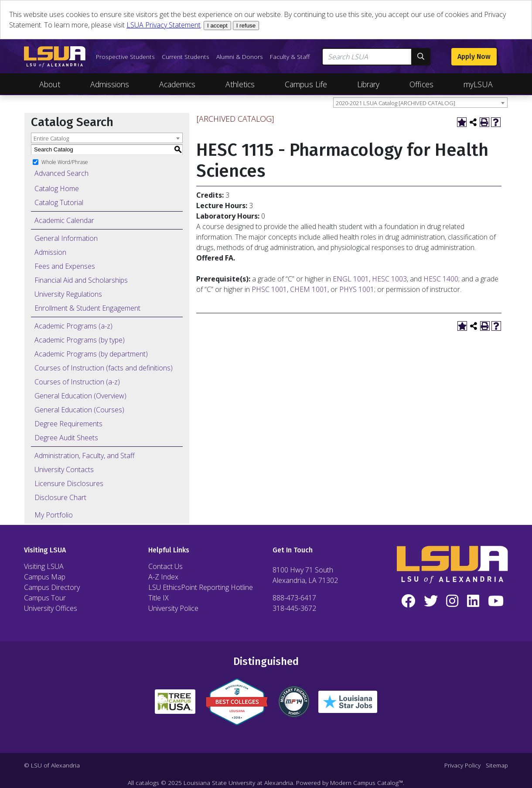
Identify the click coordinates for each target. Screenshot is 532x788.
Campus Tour (45, 598)
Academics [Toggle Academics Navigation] (177, 84)
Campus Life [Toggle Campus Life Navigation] (306, 84)
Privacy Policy (462, 765)
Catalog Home (57, 188)
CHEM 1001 (309, 289)
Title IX (159, 598)
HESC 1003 (389, 279)
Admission (50, 252)
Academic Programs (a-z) (73, 326)
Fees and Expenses (65, 266)
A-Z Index (163, 577)
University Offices (51, 608)
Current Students (186, 57)
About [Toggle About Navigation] (50, 84)
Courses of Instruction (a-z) (77, 382)
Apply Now (474, 57)
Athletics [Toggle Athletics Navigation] (240, 84)
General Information (66, 238)
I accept (217, 26)
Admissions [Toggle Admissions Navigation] (110, 84)
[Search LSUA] (367, 57)
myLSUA (478, 84)
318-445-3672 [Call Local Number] (294, 608)
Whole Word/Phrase (65, 162)
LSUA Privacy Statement (164, 25)
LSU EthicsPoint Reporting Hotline (201, 587)
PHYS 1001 (357, 289)
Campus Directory (52, 587)
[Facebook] (408, 601)
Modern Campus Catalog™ (367, 783)
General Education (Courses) (79, 410)
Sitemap (497, 765)
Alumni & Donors (240, 57)
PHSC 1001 (269, 289)
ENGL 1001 (351, 279)
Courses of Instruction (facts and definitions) (104, 368)
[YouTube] (496, 601)
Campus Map (45, 577)
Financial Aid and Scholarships (81, 280)
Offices (421, 84)
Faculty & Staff (290, 57)
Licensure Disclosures (69, 483)
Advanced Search (61, 173)
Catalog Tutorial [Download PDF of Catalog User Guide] (59, 202)
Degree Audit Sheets (66, 438)
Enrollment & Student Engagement (87, 308)
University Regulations (68, 294)
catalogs (147, 783)
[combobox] (420, 103)
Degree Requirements (68, 424)
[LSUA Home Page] (55, 57)
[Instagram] (453, 601)
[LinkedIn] (473, 601)
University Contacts (64, 469)
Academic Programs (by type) (80, 340)
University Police (173, 608)
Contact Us (165, 566)
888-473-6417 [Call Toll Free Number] (294, 598)
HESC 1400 (441, 279)
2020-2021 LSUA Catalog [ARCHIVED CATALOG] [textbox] (396, 103)
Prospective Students (125, 57)
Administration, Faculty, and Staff (85, 456)
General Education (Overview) (80, 396)
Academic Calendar (64, 220)
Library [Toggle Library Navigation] (368, 84)
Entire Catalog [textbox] (51, 138)
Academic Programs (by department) (91, 354)
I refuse (246, 26)
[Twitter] (431, 601)
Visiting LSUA (44, 566)
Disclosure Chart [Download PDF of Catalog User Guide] (60, 497)
